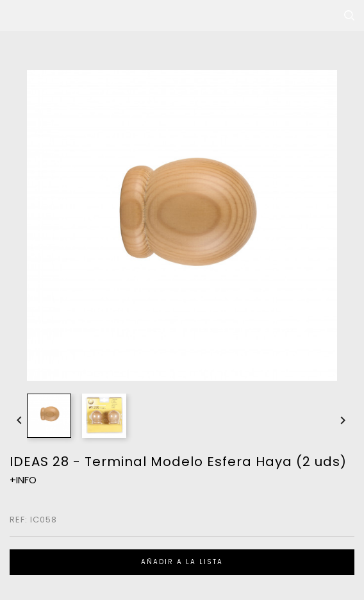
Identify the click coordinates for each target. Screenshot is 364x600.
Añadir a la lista (182, 562)
